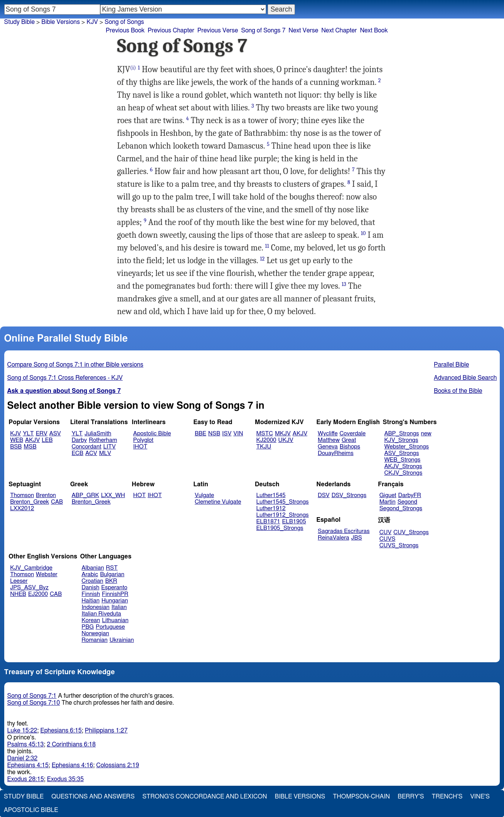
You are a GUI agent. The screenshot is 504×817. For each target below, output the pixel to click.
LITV (110, 447)
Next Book (374, 30)
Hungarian (115, 601)
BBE (201, 434)
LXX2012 (22, 508)
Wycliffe (328, 434)
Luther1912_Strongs (283, 515)
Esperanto (115, 588)
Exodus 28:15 (26, 779)
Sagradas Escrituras (344, 531)
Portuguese (110, 627)
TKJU (264, 447)
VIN (238, 434)
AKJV (32, 440)
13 (344, 284)
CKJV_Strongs (403, 473)
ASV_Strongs (401, 453)
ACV (91, 453)
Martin (388, 502)
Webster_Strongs (406, 447)
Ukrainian (122, 640)
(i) (133, 68)
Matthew (329, 440)
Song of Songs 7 (263, 30)
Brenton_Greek (29, 502)
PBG (88, 627)
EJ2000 (38, 594)
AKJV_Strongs (403, 466)
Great (349, 440)
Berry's (411, 797)
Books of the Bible (458, 391)
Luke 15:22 (22, 731)
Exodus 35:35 (65, 779)
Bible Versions (61, 22)
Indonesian (96, 607)
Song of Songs (124, 22)
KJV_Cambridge (31, 568)
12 (262, 259)
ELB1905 (294, 522)
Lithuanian (115, 620)
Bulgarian (112, 574)
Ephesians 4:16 (72, 765)
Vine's (480, 797)
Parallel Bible (451, 365)
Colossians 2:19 (118, 765)
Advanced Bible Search (465, 378)
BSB (16, 447)
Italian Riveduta (101, 614)
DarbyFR (410, 495)
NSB (214, 434)
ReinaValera (333, 538)
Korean (91, 620)
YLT (28, 434)
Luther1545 (271, 495)
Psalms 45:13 (26, 744)
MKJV (283, 434)
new (426, 434)
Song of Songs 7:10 (34, 703)
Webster (47, 574)
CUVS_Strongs (399, 546)
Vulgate (204, 495)
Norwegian (95, 633)
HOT (139, 495)
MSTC (265, 434)
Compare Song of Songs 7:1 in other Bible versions (75, 365)
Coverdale (353, 434)
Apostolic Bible (31, 810)
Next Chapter (339, 30)
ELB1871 (268, 522)
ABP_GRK (85, 495)
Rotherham (103, 440)
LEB (47, 440)
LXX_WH (113, 495)
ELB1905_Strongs (280, 528)
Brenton (46, 495)
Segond (407, 502)
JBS (356, 538)
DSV (324, 495)
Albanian (93, 568)
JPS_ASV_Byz (29, 588)
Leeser (19, 581)
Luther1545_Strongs (283, 502)
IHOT (140, 447)
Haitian (91, 601)
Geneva (328, 447)
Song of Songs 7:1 (32, 696)
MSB (30, 447)
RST (112, 568)
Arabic (90, 574)
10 (363, 233)
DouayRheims (336, 453)
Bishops (350, 447)
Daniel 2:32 (23, 758)
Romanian (95, 640)
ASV (55, 434)
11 (267, 246)
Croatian (93, 581)
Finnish (91, 594)
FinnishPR (115, 594)
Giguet (388, 495)
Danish (91, 588)
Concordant (87, 447)
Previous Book (125, 30)
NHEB (18, 594)
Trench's (447, 797)
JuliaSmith (98, 434)
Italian (119, 607)
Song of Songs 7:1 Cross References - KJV (65, 378)
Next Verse (303, 30)
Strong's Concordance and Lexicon (205, 797)
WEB (17, 440)
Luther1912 (271, 508)
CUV (386, 532)
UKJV (286, 440)
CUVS (388, 539)
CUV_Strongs (411, 532)
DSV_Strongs (349, 495)
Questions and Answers (93, 797)
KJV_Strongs (401, 440)
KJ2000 (266, 440)
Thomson (22, 495)
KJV (92, 22)
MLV (105, 453)
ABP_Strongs (401, 434)
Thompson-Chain (361, 797)
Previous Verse (218, 30)
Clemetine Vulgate (218, 502)
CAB (57, 502)
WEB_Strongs (402, 460)
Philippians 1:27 (106, 731)
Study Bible (19, 22)
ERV (42, 434)
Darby (79, 440)
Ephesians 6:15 (61, 731)
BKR (111, 581)
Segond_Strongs (401, 508)
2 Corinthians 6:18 (72, 744)
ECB (78, 453)
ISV (227, 434)
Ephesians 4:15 (28, 765)
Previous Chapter (171, 30)
